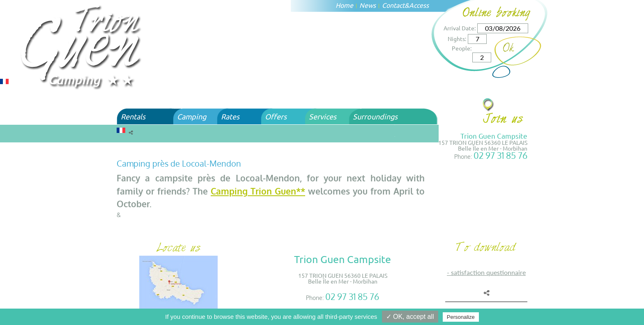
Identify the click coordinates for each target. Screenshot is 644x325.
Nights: (457, 39)
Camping (192, 116)
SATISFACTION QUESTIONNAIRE (488, 272)
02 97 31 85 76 (500, 155)
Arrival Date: (460, 28)
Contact (393, 5)
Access (419, 5)
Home (344, 5)
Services (323, 116)
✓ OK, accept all (410, 317)
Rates (230, 116)
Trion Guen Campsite (494, 136)
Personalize (461, 317)
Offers (276, 116)
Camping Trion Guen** (258, 191)
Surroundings (375, 116)
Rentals (133, 116)
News (368, 5)
